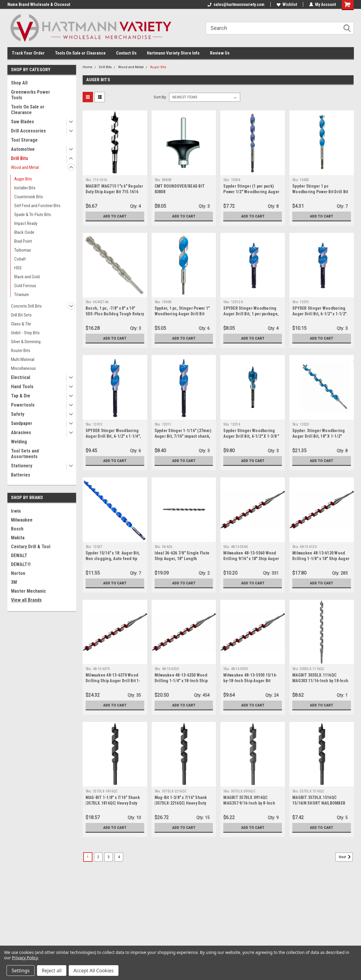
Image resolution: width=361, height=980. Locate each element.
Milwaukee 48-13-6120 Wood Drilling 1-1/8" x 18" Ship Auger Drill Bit (321, 559)
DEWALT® (21, 564)
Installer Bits (25, 188)
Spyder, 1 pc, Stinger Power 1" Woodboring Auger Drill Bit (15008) (182, 314)
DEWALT (19, 555)
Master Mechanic (28, 591)
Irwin (16, 511)
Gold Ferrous (25, 286)
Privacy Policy (25, 958)
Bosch (17, 529)
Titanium (22, 295)
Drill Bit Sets (21, 315)
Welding (19, 442)
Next (346, 857)
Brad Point (23, 241)
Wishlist (287, 4)
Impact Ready (26, 223)
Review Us (220, 53)
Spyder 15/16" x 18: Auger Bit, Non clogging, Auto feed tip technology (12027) (113, 559)
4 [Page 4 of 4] (119, 857)
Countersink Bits (29, 197)
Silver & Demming (26, 342)
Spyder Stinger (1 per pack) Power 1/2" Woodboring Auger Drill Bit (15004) (251, 192)
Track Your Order (28, 53)
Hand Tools (22, 387)
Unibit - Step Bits (25, 333)
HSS (18, 268)
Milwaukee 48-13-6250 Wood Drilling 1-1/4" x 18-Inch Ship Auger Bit (181, 681)
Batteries (21, 475)
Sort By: (160, 97)
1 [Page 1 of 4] (88, 857)
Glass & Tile (21, 324)
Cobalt (20, 259)
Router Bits (21, 351)
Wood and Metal (25, 167)
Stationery (22, 466)
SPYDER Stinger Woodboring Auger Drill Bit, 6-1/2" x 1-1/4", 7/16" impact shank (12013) (113, 436)
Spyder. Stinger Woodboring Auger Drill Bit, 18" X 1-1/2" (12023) (319, 436)
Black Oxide (24, 232)
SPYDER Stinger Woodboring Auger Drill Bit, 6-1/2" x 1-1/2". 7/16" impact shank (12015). (320, 314)
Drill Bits (20, 158)
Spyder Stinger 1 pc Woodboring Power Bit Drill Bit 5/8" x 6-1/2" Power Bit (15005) (320, 192)
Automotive (23, 149)
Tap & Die (21, 396)
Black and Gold (27, 277)
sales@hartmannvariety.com (236, 4)
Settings (21, 971)
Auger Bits (23, 179)
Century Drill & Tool (31, 547)
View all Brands (26, 600)
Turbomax (23, 250)
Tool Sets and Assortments (25, 454)
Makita (18, 538)
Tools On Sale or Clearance (80, 53)
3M (14, 582)
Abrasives (21, 433)
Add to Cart (115, 216)
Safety (18, 414)
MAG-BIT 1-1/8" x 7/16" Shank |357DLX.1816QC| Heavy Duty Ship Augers (113, 803)
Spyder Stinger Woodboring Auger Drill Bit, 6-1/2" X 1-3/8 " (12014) (251, 436)
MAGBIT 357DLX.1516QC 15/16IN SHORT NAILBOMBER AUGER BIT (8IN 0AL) (319, 803)
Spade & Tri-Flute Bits (33, 215)
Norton (18, 573)
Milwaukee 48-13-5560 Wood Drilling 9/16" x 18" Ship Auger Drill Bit (251, 559)
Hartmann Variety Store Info (173, 53)
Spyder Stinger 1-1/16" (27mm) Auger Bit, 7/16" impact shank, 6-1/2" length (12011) (183, 436)
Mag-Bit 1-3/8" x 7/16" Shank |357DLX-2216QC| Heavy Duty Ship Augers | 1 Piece (181, 803)
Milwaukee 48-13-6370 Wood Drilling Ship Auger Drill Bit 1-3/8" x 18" (113, 681)
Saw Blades (23, 122)
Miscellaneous (23, 368)
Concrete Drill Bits (26, 306)
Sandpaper (22, 423)
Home (88, 67)
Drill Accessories (28, 131)
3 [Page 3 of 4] (109, 857)
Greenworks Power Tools (31, 95)
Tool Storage (24, 140)
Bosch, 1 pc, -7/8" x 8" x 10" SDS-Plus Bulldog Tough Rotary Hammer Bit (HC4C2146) (115, 314)
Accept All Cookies (94, 971)
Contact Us (126, 53)
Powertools (23, 405)
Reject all (52, 971)
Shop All (19, 83)
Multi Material (23, 359)
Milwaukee (22, 520)
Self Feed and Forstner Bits (37, 206)
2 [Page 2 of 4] (98, 857)
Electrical (21, 377)
